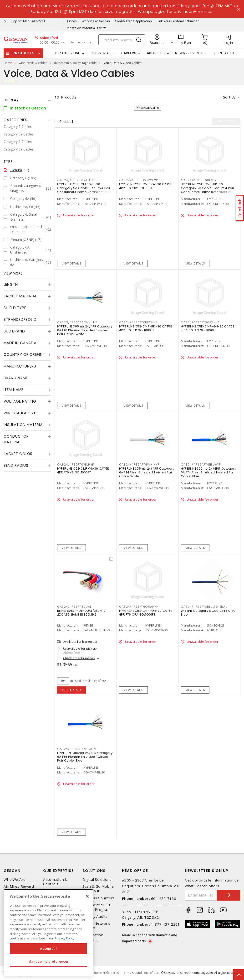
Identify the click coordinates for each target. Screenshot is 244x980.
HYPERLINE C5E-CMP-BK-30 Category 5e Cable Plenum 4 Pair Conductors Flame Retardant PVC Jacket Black (208, 190)
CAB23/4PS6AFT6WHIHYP (77, 322)
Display (11, 100)
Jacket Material (20, 296)
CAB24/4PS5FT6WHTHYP (77, 180)
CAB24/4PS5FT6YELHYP (76, 464)
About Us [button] (156, 53)
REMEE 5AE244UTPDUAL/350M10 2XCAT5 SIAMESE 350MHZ (81, 613)
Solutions (94, 871)
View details (71, 263)
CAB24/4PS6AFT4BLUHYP (201, 464)
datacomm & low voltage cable (75, 63)
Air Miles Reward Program (19, 889)
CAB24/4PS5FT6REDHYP (138, 322)
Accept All (48, 949)
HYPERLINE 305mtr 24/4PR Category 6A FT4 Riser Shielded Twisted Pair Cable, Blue (208, 472)
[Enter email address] (201, 895)
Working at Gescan (96, 21)
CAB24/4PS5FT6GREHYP (200, 322)
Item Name (13, 390)
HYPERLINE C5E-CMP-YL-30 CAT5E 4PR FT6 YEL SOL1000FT (83, 470)
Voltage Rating (20, 401)
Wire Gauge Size (20, 413)
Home (8, 63)
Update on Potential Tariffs (86, 28)
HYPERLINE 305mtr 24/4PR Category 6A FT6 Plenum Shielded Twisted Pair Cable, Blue (85, 757)
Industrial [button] (101, 53)
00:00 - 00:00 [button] (50, 43)
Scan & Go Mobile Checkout (98, 889)
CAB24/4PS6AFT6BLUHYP (77, 749)
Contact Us (226, 53)
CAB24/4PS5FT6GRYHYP (139, 180)
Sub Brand (14, 331)
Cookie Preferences (105, 973)
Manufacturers (20, 366)
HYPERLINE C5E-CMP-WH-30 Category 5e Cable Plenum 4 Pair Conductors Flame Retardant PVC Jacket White (84, 190)
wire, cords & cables (33, 63)
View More (13, 273)
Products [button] (24, 53)
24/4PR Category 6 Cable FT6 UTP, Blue (208, 613)
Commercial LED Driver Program (97, 907)
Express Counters (99, 898)
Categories (15, 120)
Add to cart (72, 690)
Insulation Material (24, 425)
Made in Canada (20, 343)
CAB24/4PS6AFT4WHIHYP (139, 464)
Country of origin (23, 355)
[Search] (122, 40)
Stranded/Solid (20, 319)
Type (8, 162)
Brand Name (16, 378)
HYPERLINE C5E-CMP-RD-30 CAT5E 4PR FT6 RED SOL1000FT (145, 328)
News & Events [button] (189, 53)
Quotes (71, 21)
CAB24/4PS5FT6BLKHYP (200, 180)
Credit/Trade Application (133, 21)
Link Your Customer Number (178, 21)
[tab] (27, 100)
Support (16, 21)
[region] (48, 933)
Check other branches (79, 658)
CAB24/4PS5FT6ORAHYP (139, 607)
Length (11, 284)
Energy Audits (95, 916)
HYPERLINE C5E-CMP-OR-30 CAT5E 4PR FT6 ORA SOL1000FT (146, 613)
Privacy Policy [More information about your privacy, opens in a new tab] (65, 938)
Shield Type (15, 308)
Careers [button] (129, 53)
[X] (87, 896)
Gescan (12, 871)
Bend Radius (16, 465)
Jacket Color (18, 454)
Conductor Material (16, 439)
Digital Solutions (97, 879)
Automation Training (93, 937)
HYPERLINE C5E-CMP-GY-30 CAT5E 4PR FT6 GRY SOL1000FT (145, 186)
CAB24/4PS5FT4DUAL (74, 607)
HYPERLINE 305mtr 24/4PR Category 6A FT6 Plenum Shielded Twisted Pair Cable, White (85, 330)
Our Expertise (58, 871)
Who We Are (15, 879)
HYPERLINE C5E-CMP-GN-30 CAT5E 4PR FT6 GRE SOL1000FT (207, 328)
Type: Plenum (145, 108)
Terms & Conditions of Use (140, 973)
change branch (80, 42)
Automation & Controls (55, 882)
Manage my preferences (49, 961)
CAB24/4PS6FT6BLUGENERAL (204, 607)
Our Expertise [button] (67, 53)
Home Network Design (96, 926)
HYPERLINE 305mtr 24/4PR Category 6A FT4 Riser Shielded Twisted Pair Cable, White (147, 472)
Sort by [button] (229, 97)
